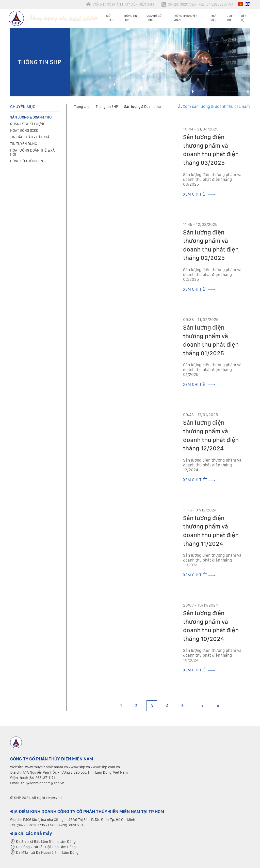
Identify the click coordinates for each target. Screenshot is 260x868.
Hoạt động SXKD (24, 130)
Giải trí (229, 18)
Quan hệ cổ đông (154, 18)
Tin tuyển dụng (24, 144)
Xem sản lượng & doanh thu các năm (214, 106)
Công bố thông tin (27, 161)
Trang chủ (82, 107)
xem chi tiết (199, 194)
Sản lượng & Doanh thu (142, 107)
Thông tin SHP (130, 18)
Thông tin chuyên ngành (185, 18)
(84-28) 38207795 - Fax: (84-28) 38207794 (197, 4)
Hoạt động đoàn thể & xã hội (32, 152)
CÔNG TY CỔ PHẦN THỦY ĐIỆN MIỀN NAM (120, 4)
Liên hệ (244, 18)
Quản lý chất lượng (28, 124)
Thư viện (213, 18)
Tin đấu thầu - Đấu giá (30, 137)
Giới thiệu (110, 18)
